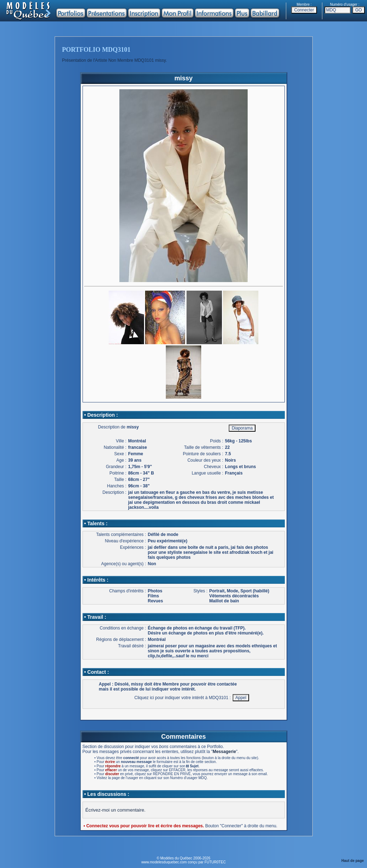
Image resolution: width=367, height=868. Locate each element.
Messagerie (224, 752)
